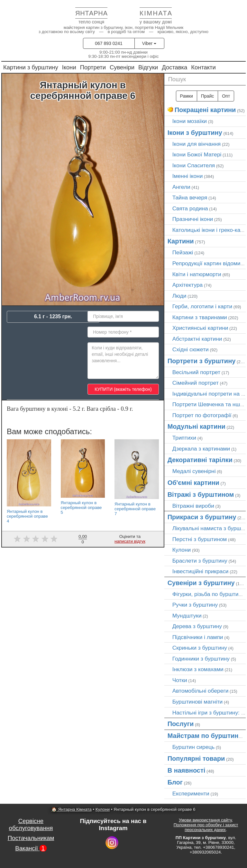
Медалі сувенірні (194, 471)
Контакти (203, 67)
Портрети (93, 67)
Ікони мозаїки (190, 121)
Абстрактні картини (197, 339)
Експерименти (191, 793)
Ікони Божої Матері (197, 154)
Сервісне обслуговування (31, 824)
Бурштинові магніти (198, 702)
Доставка (174, 67)
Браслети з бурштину (200, 561)
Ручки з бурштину (195, 605)
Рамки (187, 96)
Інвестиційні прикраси (201, 571)
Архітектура (188, 285)
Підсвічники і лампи (198, 637)
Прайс (207, 96)
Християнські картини (200, 328)
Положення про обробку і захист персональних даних (206, 827)
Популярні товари (196, 758)
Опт (226, 96)
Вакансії (31, 848)
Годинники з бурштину (201, 659)
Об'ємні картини (193, 483)
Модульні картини (197, 426)
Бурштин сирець (194, 747)
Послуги (181, 724)
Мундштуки (187, 616)
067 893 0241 (109, 43)
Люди (179, 296)
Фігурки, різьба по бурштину (208, 594)
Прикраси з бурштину (202, 517)
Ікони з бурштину (195, 133)
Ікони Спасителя (194, 165)
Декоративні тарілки (200, 460)
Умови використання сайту (205, 820)
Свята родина (190, 208)
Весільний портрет (196, 372)
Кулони (182, 550)
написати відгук (130, 541)
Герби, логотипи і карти (202, 306)
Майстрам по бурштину (205, 736)
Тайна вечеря (190, 197)
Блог (175, 782)
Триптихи (184, 438)
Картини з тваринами (200, 317)
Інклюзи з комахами (198, 669)
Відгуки (148, 67)
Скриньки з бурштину (200, 648)
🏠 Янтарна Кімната (72, 809)
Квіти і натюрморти (197, 274)
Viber (149, 43)
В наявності (187, 770)
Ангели (181, 187)
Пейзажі (183, 252)
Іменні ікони (188, 176)
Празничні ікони (193, 219)
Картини (181, 241)
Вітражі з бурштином (201, 495)
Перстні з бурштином (200, 539)
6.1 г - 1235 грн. (53, 316)
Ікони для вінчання (197, 144)
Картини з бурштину (31, 67)
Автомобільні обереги (201, 691)
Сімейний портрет (196, 383)
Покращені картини (205, 110)
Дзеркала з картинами (201, 449)
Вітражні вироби (193, 506)
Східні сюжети (191, 349)
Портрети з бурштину (202, 361)
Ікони (69, 67)
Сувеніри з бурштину (201, 583)
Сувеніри (122, 67)
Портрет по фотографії (202, 415)
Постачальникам (31, 838)
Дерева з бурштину (197, 626)
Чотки (180, 680)
